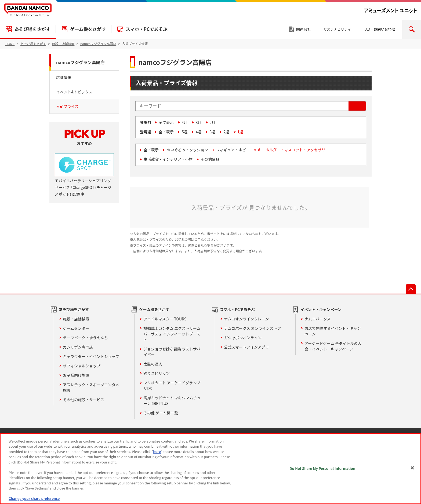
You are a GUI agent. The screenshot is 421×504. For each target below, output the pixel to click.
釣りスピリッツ (157, 373)
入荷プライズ (67, 106)
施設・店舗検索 (76, 319)
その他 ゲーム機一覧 (161, 413)
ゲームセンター (76, 328)
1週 (240, 132)
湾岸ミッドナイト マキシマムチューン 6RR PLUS (172, 401)
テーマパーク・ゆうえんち (85, 338)
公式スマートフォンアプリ (246, 347)
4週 (199, 132)
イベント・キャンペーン (321, 309)
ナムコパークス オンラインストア (252, 328)
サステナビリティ (337, 29)
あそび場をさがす (32, 29)
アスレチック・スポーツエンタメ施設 (91, 387)
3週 (213, 132)
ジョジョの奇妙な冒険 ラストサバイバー (172, 352)
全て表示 (166, 122)
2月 (213, 122)
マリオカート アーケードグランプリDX (172, 386)
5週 (185, 132)
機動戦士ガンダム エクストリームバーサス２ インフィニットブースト (172, 334)
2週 (226, 132)
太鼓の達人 (153, 364)
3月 (199, 122)
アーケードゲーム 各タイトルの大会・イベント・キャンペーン (333, 346)
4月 (185, 122)
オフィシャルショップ (82, 366)
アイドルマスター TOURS (165, 319)
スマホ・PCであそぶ (147, 29)
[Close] (412, 468)
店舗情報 (64, 77)
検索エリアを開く (412, 29)
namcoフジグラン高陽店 (80, 62)
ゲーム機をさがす (88, 29)
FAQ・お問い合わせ (379, 29)
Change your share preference (34, 498)
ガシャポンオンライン (243, 338)
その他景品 (210, 159)
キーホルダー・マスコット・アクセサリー (293, 150)
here (157, 452)
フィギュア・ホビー (233, 150)
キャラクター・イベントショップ (91, 356)
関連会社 (304, 29)
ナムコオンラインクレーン (246, 319)
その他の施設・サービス (84, 400)
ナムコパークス (317, 319)
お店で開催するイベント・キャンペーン (333, 331)
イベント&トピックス (74, 92)
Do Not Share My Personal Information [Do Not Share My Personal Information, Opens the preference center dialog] (323, 468)
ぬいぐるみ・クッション (187, 150)
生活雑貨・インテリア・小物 (168, 159)
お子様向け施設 (76, 375)
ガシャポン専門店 (78, 347)
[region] (210, 469)
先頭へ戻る (411, 289)
